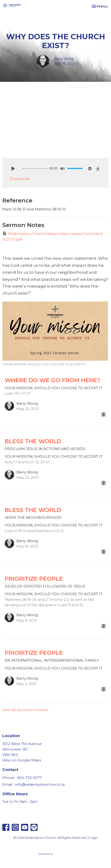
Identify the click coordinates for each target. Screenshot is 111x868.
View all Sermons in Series (25, 710)
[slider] (33, 168)
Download (20, 179)
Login (93, 838)
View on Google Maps (22, 760)
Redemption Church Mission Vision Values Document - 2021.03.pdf (54, 236)
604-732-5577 (29, 778)
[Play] (13, 169)
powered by (56, 854)
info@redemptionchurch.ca (40, 784)
